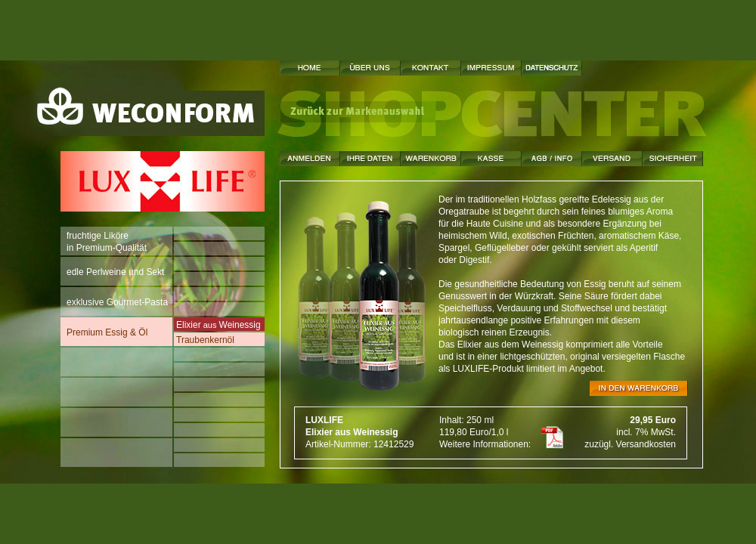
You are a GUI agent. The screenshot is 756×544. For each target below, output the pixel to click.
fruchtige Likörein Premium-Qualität (107, 242)
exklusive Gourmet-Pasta (118, 299)
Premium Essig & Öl (107, 329)
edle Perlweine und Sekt (116, 269)
